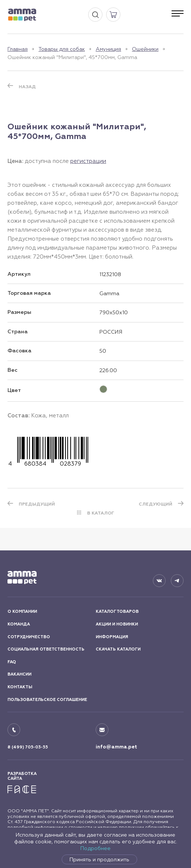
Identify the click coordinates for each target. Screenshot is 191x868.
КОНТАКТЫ (20, 687)
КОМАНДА (19, 624)
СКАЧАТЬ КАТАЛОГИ (118, 649)
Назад (27, 87)
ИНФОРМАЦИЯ (112, 637)
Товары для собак (62, 49)
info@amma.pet (116, 747)
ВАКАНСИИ (19, 674)
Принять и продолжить (99, 859)
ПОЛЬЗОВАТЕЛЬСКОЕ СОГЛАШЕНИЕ (47, 700)
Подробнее (95, 848)
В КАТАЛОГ (101, 513)
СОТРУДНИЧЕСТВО (29, 637)
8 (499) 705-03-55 (28, 747)
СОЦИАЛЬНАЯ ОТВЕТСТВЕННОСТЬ (46, 649)
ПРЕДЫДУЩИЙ (37, 504)
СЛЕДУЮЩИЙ (155, 504)
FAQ (12, 662)
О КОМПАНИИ (22, 611)
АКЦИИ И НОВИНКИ (117, 624)
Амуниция (108, 49)
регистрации (88, 161)
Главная (18, 49)
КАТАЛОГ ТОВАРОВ (117, 611)
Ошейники (145, 49)
